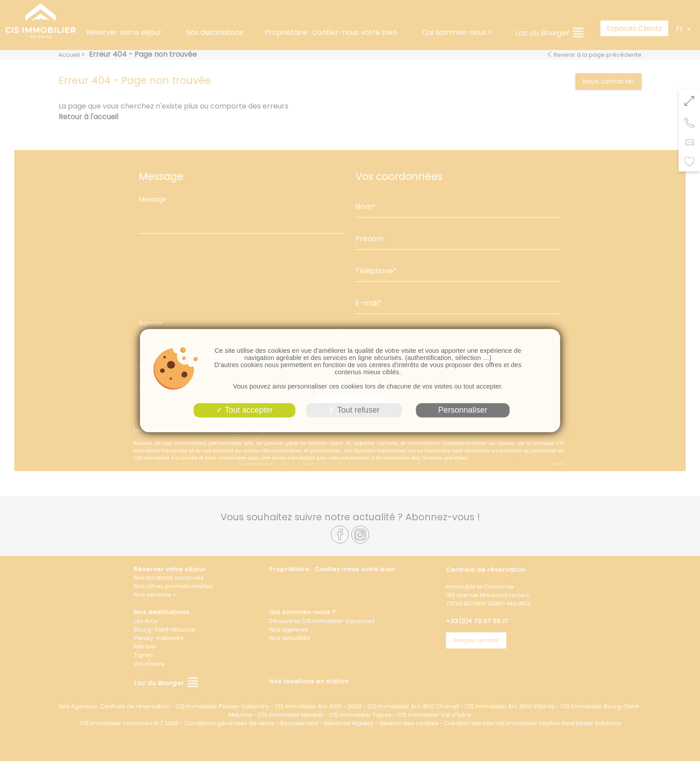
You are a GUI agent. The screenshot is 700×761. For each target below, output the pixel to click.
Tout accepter (245, 410)
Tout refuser (354, 410)
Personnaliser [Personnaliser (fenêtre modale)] (462, 410)
